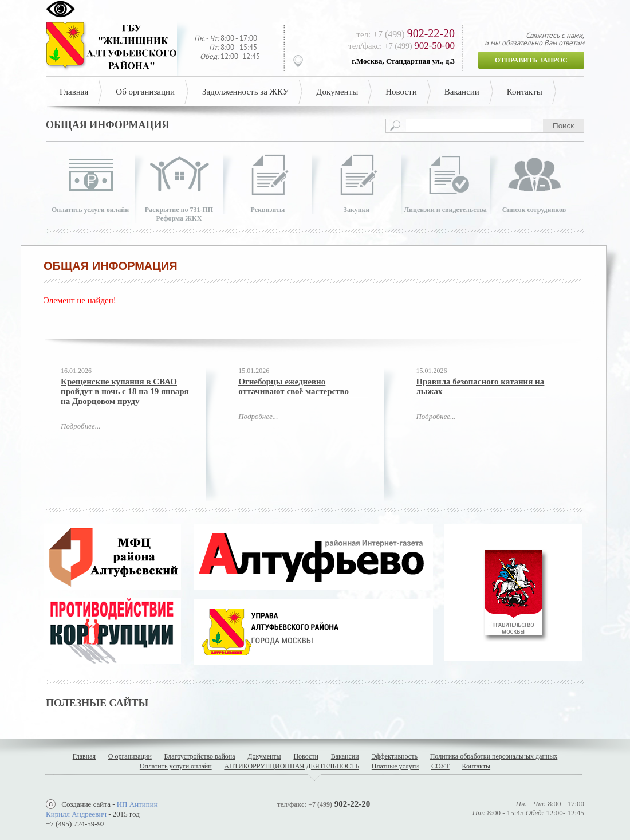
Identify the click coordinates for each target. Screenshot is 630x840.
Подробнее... (80, 426)
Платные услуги (395, 766)
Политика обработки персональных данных (494, 756)
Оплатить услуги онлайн (176, 766)
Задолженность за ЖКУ (245, 92)
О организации (130, 756)
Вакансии (462, 92)
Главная (74, 92)
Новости (401, 92)
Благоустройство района (200, 756)
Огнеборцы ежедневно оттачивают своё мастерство (294, 386)
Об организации (145, 92)
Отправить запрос (531, 60)
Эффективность (394, 756)
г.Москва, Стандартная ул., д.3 (403, 61)
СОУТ (440, 766)
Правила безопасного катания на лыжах (480, 386)
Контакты (525, 92)
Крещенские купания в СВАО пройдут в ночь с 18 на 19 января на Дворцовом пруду (125, 391)
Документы (337, 92)
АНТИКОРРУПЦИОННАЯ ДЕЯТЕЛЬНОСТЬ (292, 766)
